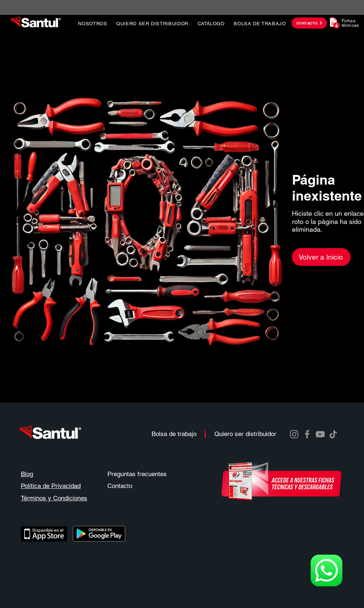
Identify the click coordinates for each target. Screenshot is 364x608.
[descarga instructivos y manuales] (281, 481)
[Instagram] (294, 434)
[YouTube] (320, 434)
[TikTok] (333, 434)
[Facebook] (307, 434)
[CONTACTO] (309, 23)
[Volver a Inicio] (321, 257)
